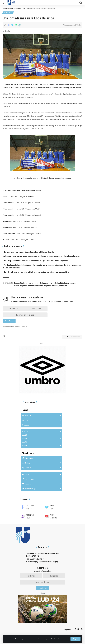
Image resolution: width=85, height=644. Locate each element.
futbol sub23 (58, 283)
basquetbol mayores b (43, 283)
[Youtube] (55, 516)
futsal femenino (71, 283)
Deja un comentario (72, 337)
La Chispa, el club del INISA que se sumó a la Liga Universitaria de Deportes (36, 261)
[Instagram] (30, 516)
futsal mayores (21, 286)
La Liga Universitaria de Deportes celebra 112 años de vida (29, 252)
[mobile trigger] (5, 3)
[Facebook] (30, 507)
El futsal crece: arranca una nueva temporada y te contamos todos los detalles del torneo (42, 256)
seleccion (63, 286)
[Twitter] (55, 507)
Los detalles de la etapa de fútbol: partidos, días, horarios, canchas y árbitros (37, 272)
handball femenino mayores (39, 286)
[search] (81, 3)
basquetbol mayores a (23, 283)
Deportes (8, 13)
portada (55, 286)
